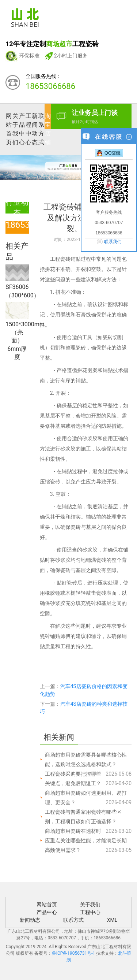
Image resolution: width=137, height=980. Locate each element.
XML (112, 920)
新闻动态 (35, 129)
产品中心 (22, 129)
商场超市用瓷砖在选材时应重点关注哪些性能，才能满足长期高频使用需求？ (86, 840)
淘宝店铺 (48, 129)
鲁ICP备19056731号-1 (74, 953)
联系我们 (113, 242)
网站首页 (9, 129)
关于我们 (15, 129)
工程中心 (28, 129)
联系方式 (41, 129)
